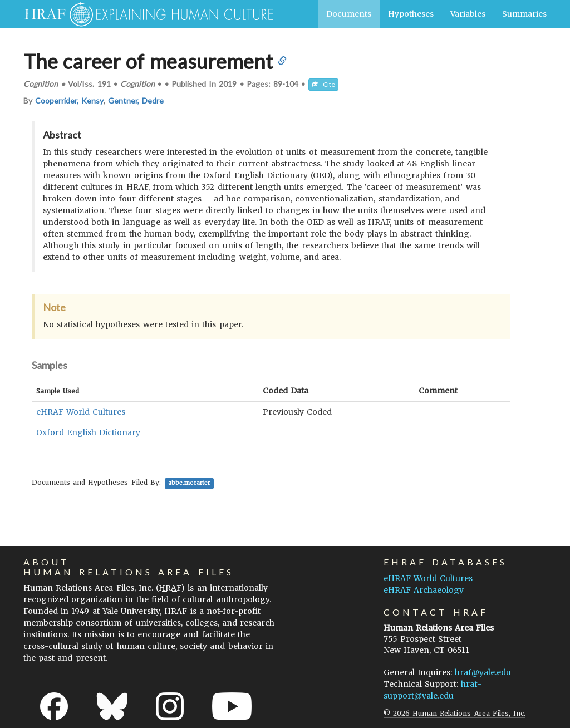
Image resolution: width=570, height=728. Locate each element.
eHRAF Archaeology (424, 590)
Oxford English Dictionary (88, 432)
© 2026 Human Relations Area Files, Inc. (454, 713)
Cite (323, 84)
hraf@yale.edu (483, 672)
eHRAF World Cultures (81, 412)
